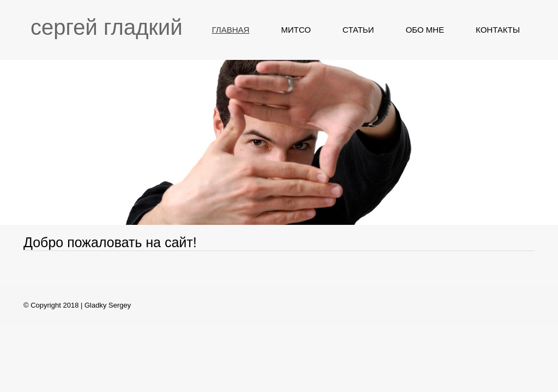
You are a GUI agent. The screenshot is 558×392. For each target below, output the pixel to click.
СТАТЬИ (359, 30)
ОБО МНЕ (425, 30)
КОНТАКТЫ (498, 30)
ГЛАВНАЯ (231, 30)
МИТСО (296, 30)
